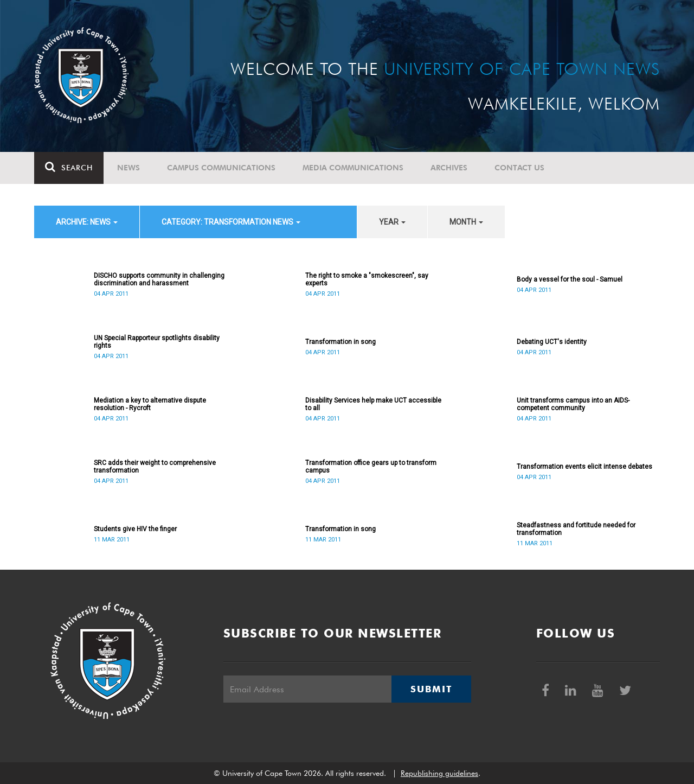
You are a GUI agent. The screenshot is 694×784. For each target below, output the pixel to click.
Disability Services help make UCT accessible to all (373, 404)
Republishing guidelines (439, 773)
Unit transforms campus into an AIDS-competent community (573, 404)
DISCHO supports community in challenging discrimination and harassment (159, 279)
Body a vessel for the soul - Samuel (570, 279)
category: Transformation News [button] (231, 222)
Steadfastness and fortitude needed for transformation (576, 529)
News (128, 168)
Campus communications (221, 168)
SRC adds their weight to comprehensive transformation (155, 467)
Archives (449, 168)
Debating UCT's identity (552, 342)
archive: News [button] (87, 222)
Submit (431, 689)
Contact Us (519, 168)
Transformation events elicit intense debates (584, 467)
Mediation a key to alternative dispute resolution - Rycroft (150, 404)
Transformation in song (340, 342)
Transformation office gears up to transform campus (371, 467)
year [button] (392, 222)
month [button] (466, 222)
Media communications (353, 168)
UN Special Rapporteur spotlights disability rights (157, 342)
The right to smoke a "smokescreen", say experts (367, 279)
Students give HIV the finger (135, 529)
